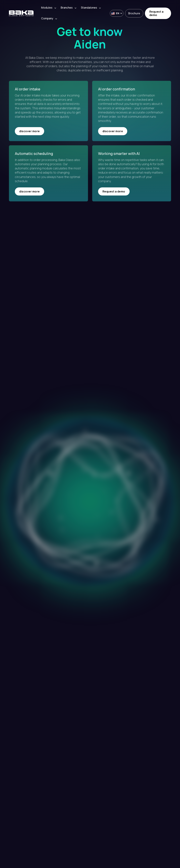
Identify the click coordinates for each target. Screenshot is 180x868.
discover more (29, 131)
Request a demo (156, 13)
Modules (47, 8)
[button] (49, 8)
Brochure (134, 13)
